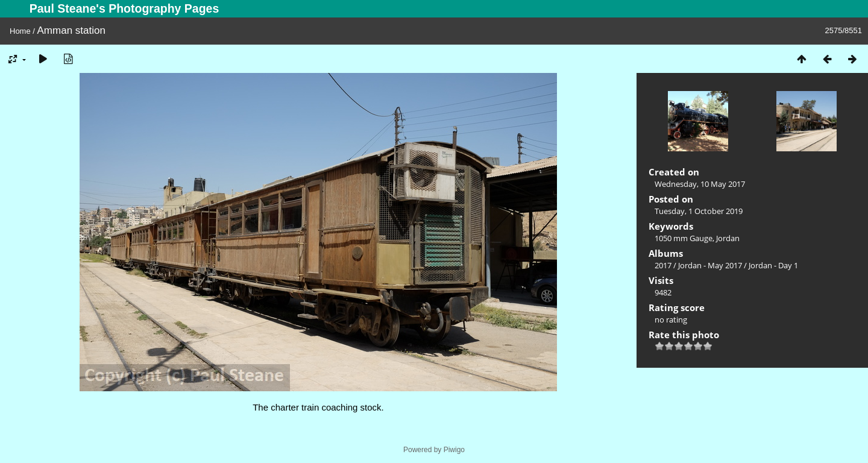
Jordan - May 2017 (710, 265)
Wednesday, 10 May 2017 (700, 184)
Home (20, 31)
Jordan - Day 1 (773, 265)
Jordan (728, 238)
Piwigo (454, 450)
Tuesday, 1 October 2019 (699, 211)
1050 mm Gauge (684, 238)
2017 (663, 265)
